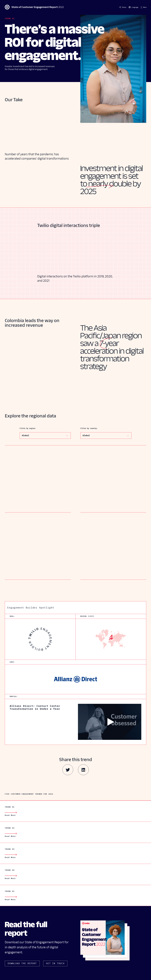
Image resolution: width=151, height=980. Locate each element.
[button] (144, 7)
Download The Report (22, 963)
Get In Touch (55, 963)
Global (26, 435)
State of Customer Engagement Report (34, 7)
